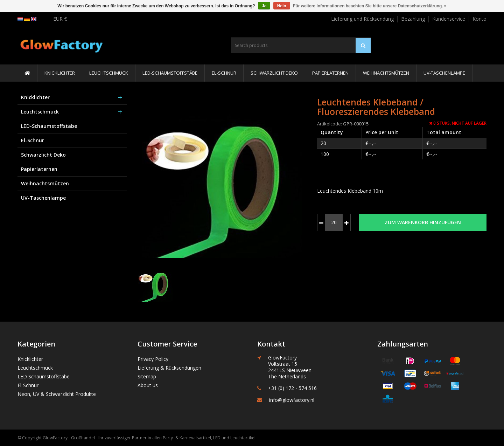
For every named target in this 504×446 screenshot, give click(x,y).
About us (148, 385)
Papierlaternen (330, 73)
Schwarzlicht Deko (274, 73)
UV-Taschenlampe (444, 73)
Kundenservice (449, 19)
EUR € (60, 19)
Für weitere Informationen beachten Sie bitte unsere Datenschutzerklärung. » (370, 6)
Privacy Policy (153, 359)
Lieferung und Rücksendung (362, 19)
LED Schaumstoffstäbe (44, 376)
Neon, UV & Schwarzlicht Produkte (57, 394)
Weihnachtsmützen (386, 73)
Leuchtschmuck (109, 73)
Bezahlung (413, 19)
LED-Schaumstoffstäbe (170, 73)
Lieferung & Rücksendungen (169, 368)
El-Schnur (224, 73)
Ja (264, 6)
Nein (282, 6)
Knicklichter (60, 73)
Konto (479, 19)
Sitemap (147, 376)
